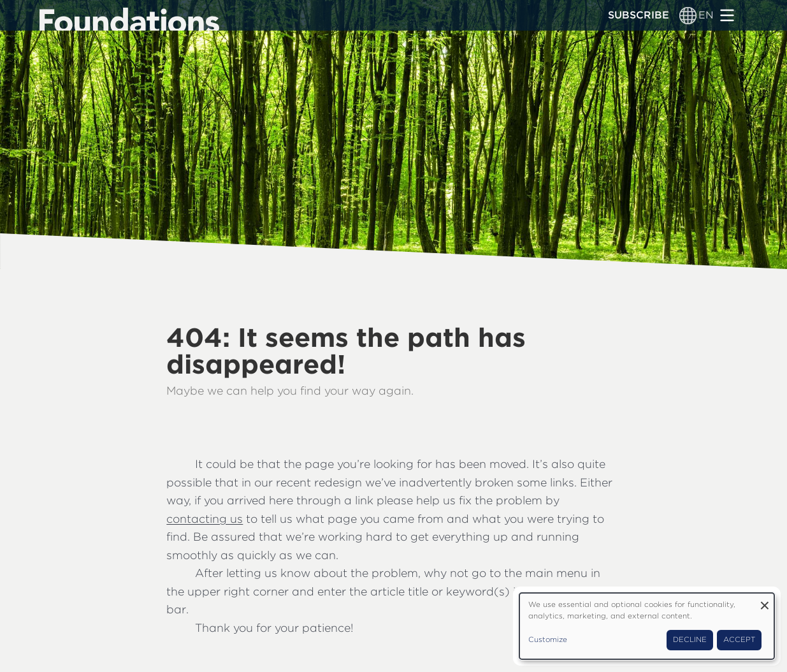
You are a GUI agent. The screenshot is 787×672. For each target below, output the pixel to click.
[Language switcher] (688, 15)
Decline (690, 639)
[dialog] (647, 626)
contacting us (205, 519)
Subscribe (639, 15)
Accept (739, 639)
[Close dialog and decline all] (765, 601)
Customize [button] (548, 639)
